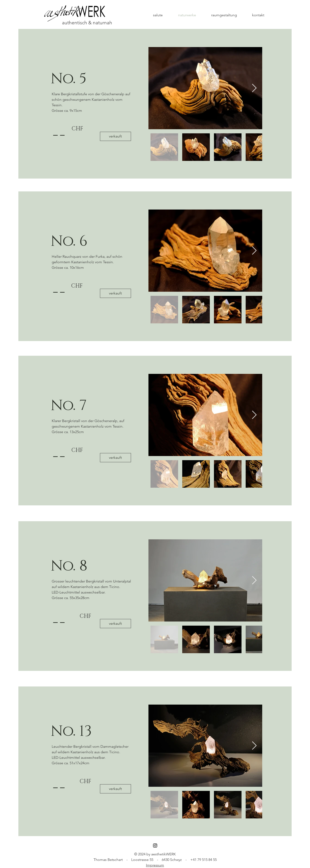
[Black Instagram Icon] (155, 846)
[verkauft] (115, 789)
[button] (115, 136)
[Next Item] (254, 88)
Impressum (155, 865)
